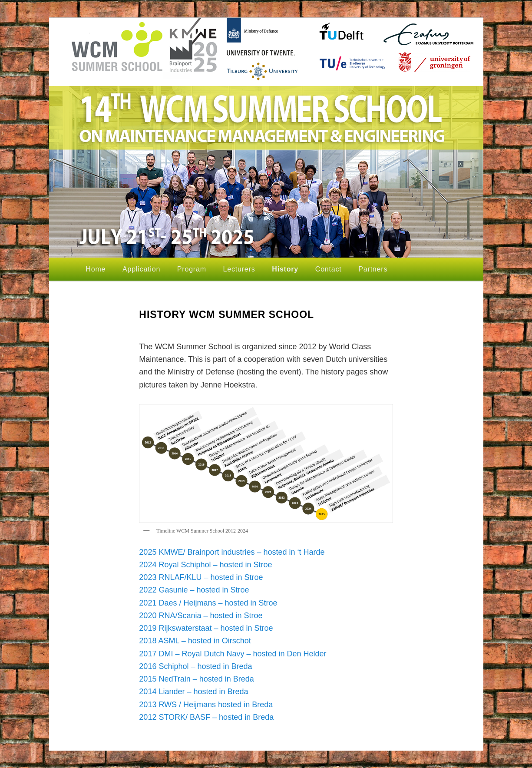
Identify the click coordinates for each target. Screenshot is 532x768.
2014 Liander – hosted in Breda (193, 692)
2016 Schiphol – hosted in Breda (195, 666)
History (285, 269)
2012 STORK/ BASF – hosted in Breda (206, 717)
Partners (373, 269)
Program (192, 269)
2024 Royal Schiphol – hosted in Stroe (205, 565)
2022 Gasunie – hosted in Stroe (194, 590)
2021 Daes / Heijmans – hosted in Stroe (208, 603)
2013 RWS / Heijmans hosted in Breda (206, 705)
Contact (329, 269)
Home (96, 269)
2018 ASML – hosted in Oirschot (195, 641)
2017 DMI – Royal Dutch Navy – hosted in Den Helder (234, 654)
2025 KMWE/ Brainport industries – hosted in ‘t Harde (232, 552)
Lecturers (239, 269)
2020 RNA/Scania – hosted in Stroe (201, 616)
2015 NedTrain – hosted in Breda (197, 679)
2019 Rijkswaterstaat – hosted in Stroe (206, 628)
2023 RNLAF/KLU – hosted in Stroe (201, 577)
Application (141, 269)
